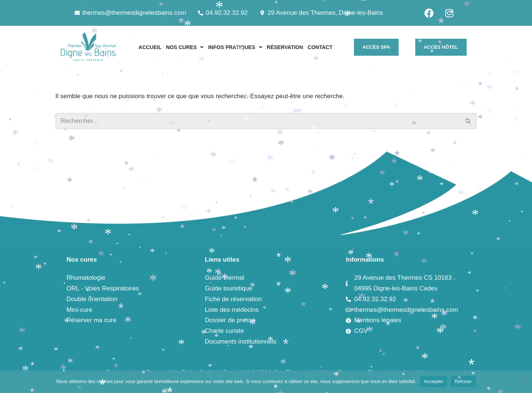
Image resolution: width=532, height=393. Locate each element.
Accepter (434, 381)
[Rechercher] (258, 121)
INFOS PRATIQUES (235, 47)
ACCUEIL (150, 47)
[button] (185, 47)
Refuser (463, 381)
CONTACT (320, 47)
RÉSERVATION (285, 47)
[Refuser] (523, 382)
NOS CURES (185, 47)
